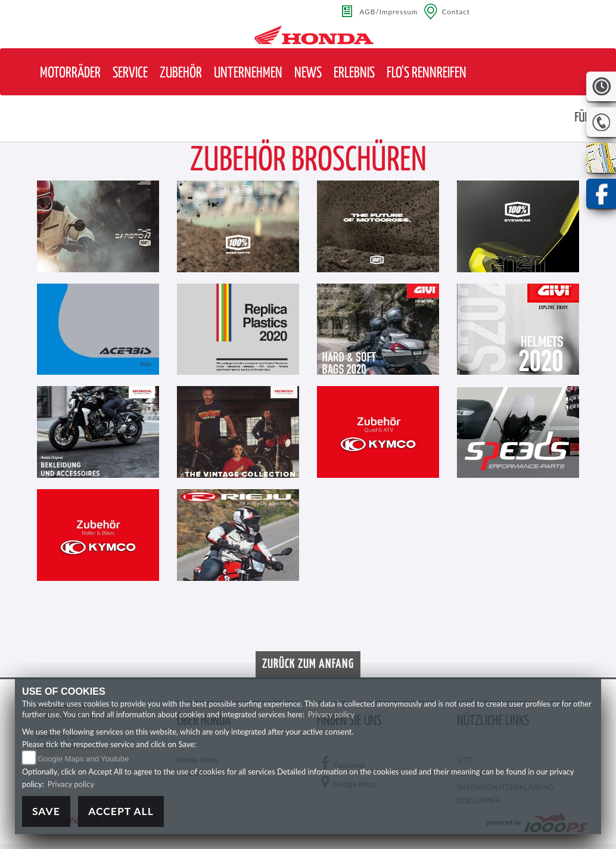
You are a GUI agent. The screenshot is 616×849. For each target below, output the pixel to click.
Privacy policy (331, 714)
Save (46, 811)
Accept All (121, 811)
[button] (70, 74)
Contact (456, 11)
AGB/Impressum (389, 11)
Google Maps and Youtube (83, 759)
